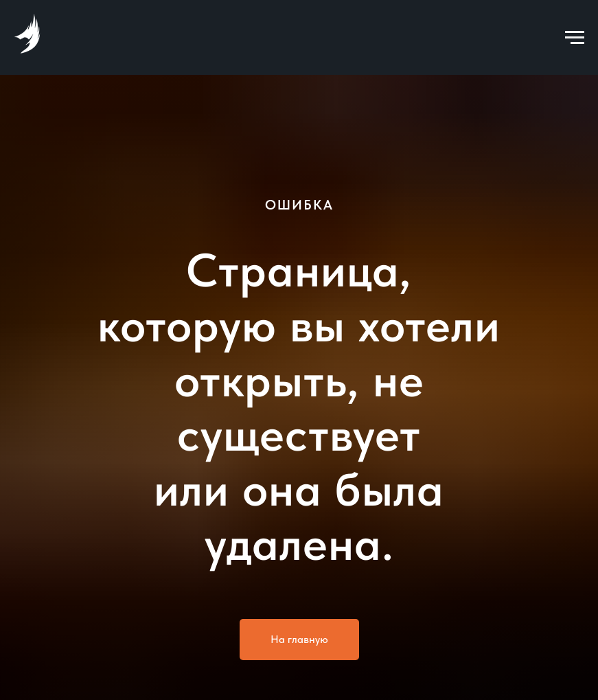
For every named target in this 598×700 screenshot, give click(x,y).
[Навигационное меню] (575, 38)
